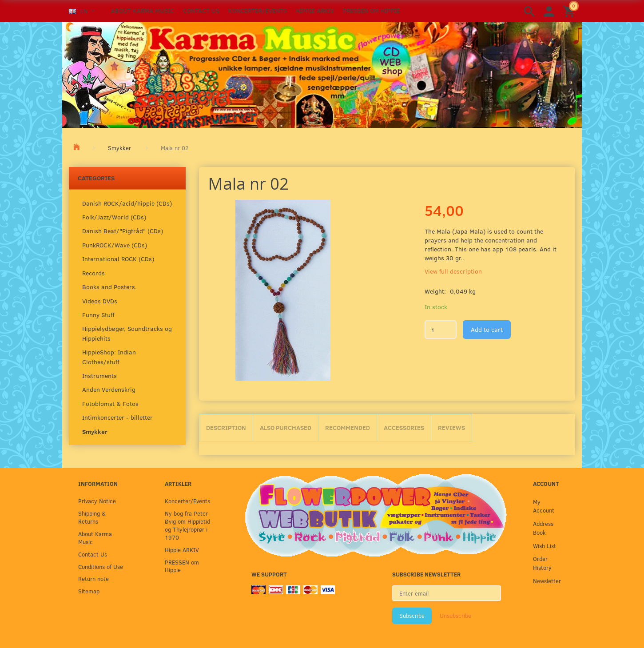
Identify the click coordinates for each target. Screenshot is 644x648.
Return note (93, 578)
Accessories (404, 427)
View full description (453, 271)
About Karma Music (143, 10)
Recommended (348, 427)
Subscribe (412, 616)
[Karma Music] (322, 74)
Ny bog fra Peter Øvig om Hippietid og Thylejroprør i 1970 (187, 525)
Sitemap (89, 591)
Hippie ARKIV (315, 10)
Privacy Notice (97, 501)
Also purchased (286, 427)
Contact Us (201, 10)
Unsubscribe (455, 616)
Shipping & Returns (92, 517)
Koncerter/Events (258, 10)
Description (226, 427)
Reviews (451, 427)
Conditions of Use (101, 567)
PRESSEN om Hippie (371, 10)
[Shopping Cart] (570, 11)
